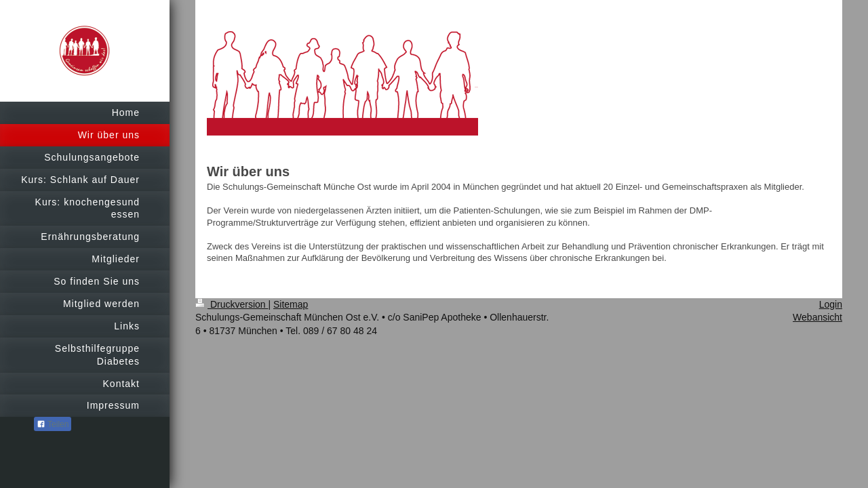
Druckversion (232, 304)
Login (831, 304)
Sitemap (291, 304)
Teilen (53, 424)
